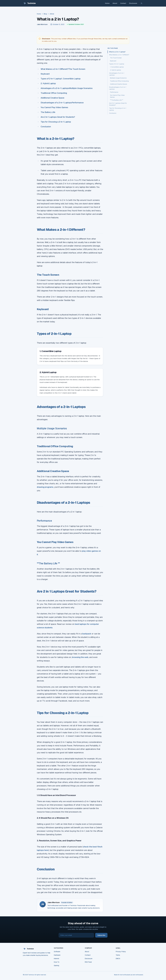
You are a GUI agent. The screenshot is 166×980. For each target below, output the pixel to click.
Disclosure (133, 3)
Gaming (56, 966)
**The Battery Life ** (48, 563)
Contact (123, 3)
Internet (56, 959)
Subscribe (101, 935)
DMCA (118, 959)
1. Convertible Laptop (71, 79)
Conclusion (46, 127)
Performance (78, 103)
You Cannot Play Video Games (54, 107)
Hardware (57, 955)
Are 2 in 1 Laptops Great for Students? (58, 117)
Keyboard (45, 74)
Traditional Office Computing (54, 93)
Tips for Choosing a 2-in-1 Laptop (56, 122)
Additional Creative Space (52, 98)
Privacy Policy (121, 952)
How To (57, 962)
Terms (118, 955)
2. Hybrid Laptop (48, 83)
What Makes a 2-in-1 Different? (55, 69)
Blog (45, 14)
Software (57, 952)
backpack (87, 634)
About (115, 3)
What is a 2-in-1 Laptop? (117, 52)
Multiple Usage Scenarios (81, 88)
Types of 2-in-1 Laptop (51, 79)
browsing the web (80, 657)
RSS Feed (88, 962)
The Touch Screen (77, 69)
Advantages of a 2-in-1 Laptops (55, 88)
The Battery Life (48, 112)
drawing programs (45, 487)
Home (107, 3)
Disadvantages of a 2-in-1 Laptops (56, 103)
